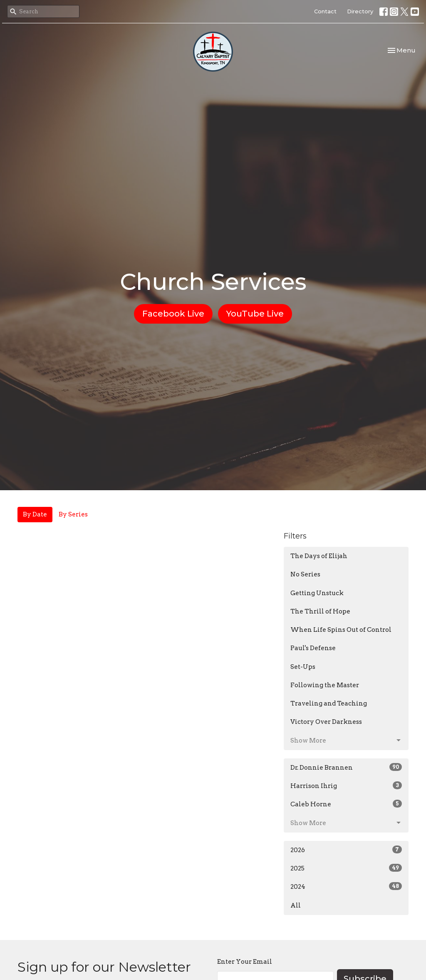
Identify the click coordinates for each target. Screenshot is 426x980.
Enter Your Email (245, 962)
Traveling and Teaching (329, 703)
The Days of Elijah (319, 556)
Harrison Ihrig (346, 785)
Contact (325, 11)
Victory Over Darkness (326, 722)
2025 (346, 868)
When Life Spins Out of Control (341, 630)
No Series (305, 574)
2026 (346, 850)
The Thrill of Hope (320, 611)
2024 (346, 886)
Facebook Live (173, 314)
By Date (35, 514)
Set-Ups (303, 667)
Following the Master (325, 685)
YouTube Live (255, 314)
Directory (360, 11)
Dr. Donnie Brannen (346, 767)
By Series (73, 514)
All (296, 905)
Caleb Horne (346, 804)
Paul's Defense (313, 648)
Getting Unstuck (317, 593)
